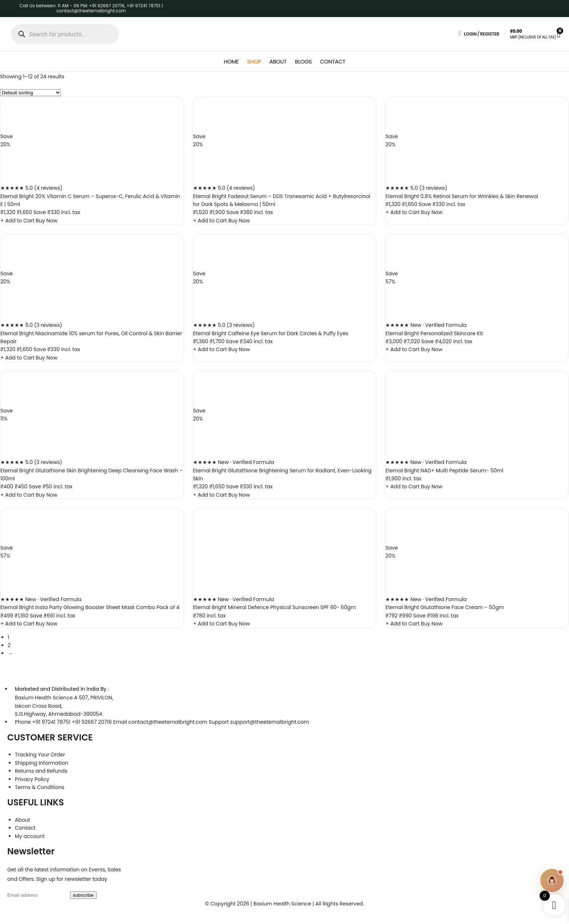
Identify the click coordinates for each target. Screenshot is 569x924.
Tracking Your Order (40, 755)
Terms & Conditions (40, 787)
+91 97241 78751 (51, 722)
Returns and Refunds (41, 771)
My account (30, 836)
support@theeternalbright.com (269, 722)
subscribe (83, 895)
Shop (254, 61)
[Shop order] (30, 93)
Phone (23, 722)
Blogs (303, 61)
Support (219, 722)
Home (231, 61)
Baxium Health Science (44, 698)
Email (120, 722)
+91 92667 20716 (92, 722)
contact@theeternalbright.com (168, 722)
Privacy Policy (32, 779)
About (278, 61)
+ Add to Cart (18, 221)
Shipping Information (42, 763)
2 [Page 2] (9, 645)
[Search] (22, 34)
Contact (333, 61)
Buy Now (47, 221)
